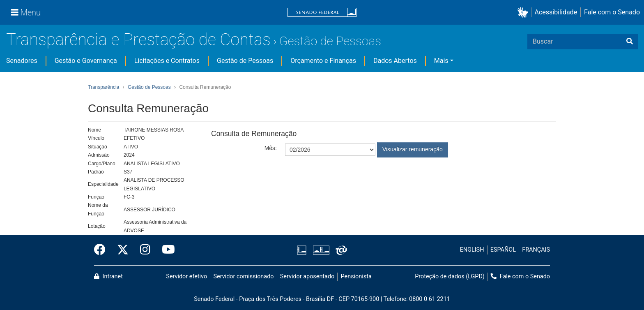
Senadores (22, 61)
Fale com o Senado (612, 12)
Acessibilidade (556, 12)
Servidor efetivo (186, 276)
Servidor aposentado (307, 276)
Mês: (271, 148)
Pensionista (356, 276)
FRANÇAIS (536, 250)
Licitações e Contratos (167, 61)
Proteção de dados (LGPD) (450, 276)
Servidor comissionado (244, 276)
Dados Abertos (395, 61)
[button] (524, 13)
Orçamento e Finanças (323, 61)
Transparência (103, 87)
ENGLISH (472, 250)
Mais (441, 61)
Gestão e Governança (86, 61)
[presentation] (347, 178)
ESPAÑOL (503, 250)
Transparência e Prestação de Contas (138, 40)
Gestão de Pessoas (330, 41)
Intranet (108, 276)
